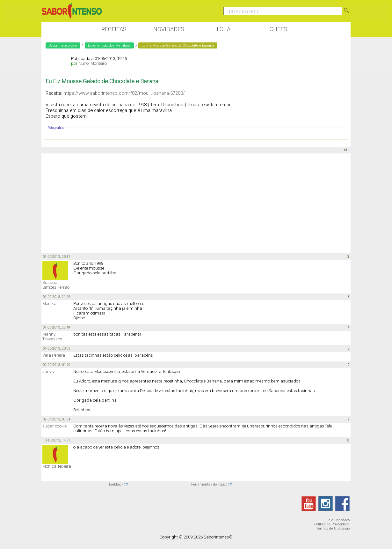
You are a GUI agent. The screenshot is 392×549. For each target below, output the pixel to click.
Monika (49, 304)
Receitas (114, 29)
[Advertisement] (196, 203)
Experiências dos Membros (109, 45)
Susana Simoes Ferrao (56, 285)
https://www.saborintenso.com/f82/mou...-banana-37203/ (124, 93)
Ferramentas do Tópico (209, 484)
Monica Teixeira (57, 466)
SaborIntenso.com (63, 45)
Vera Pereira (54, 355)
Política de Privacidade (332, 524)
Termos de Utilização (333, 528)
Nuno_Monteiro (93, 63)
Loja (224, 29)
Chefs (278, 29)
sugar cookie (54, 426)
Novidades (169, 29)
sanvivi (49, 371)
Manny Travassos (52, 337)
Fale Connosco (338, 520)
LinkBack (116, 484)
